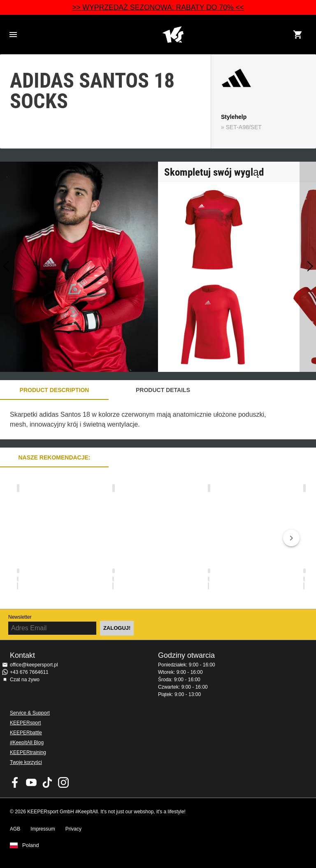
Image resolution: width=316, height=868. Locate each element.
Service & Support (30, 713)
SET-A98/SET (244, 127)
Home (173, 35)
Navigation (13, 35)
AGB (15, 829)
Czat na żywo (25, 680)
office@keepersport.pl (34, 665)
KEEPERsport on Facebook (15, 782)
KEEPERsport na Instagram (63, 782)
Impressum (43, 829)
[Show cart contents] (298, 35)
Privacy (73, 829)
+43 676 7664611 (29, 672)
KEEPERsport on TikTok (47, 782)
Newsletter (20, 617)
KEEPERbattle (26, 733)
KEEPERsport (25, 723)
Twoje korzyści (26, 762)
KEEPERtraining (28, 752)
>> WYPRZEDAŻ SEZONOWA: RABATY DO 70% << (158, 7)
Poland (30, 845)
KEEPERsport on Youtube (31, 782)
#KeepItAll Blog (27, 743)
